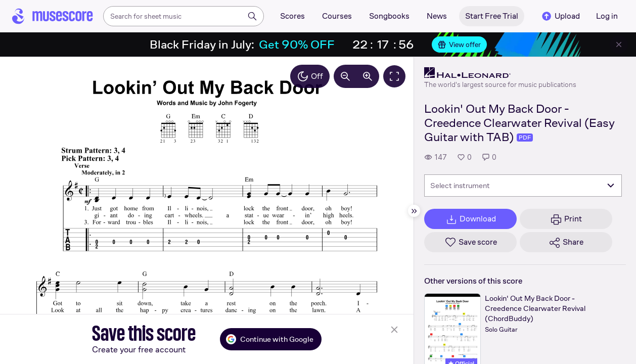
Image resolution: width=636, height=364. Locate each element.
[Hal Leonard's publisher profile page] (500, 73)
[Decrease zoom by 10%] (345, 76)
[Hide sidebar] (414, 211)
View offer (459, 44)
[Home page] (53, 16)
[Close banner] (619, 44)
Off (310, 76)
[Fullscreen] (394, 76)
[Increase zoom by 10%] (368, 76)
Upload (560, 16)
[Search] (252, 16)
